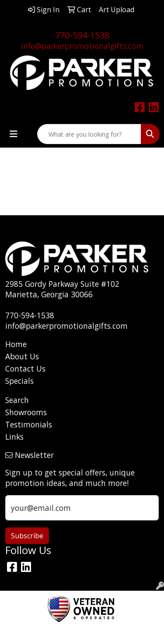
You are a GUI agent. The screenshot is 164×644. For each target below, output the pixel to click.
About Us (22, 356)
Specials (19, 381)
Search (17, 400)
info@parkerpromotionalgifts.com (82, 46)
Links (14, 437)
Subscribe (27, 536)
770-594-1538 (82, 35)
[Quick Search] (89, 134)
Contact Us (25, 368)
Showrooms (26, 412)
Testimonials (29, 424)
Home (16, 344)
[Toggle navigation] (14, 134)
